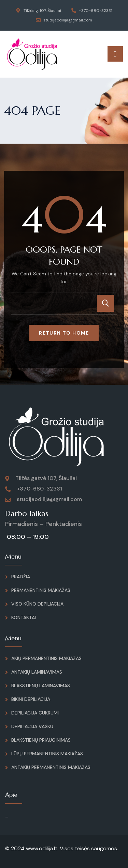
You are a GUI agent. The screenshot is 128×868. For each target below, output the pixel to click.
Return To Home (64, 333)
